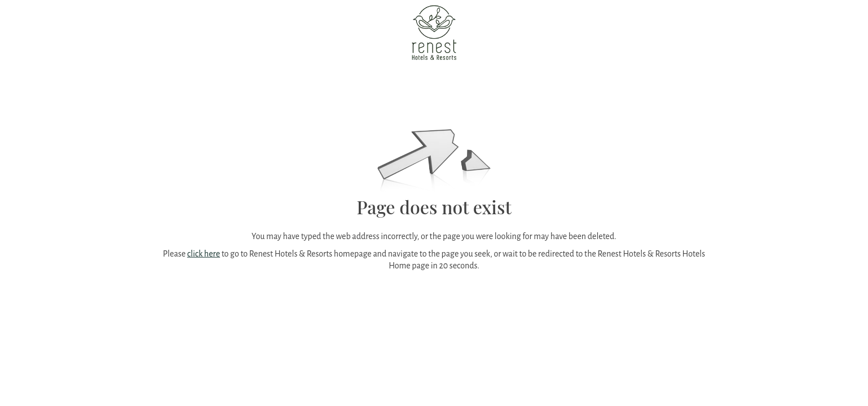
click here (204, 254)
